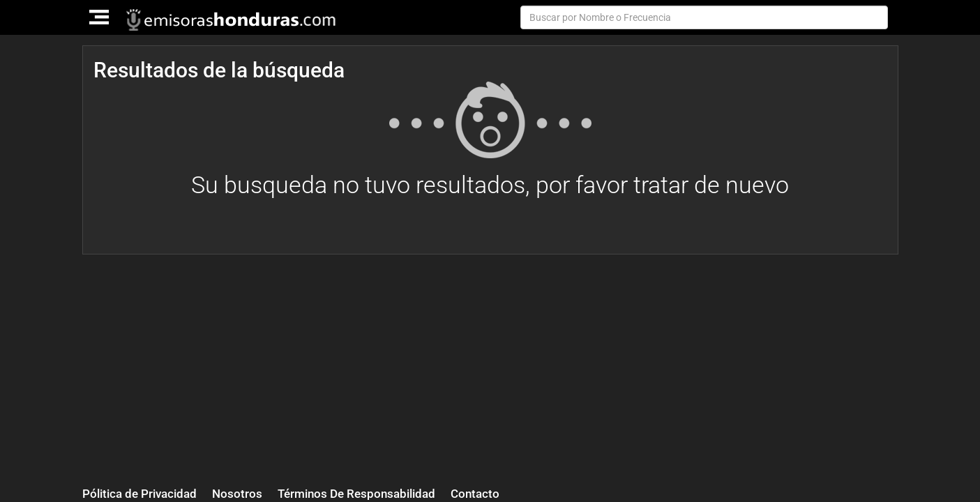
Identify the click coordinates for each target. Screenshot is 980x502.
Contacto (475, 494)
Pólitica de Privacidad (140, 494)
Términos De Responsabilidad (356, 494)
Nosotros (237, 494)
